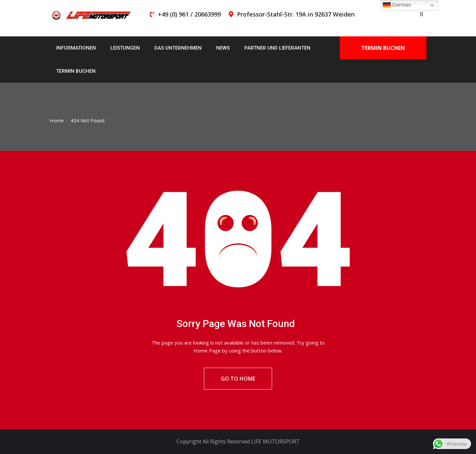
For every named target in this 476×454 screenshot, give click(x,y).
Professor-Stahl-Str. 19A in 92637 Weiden (296, 14)
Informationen (76, 48)
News (223, 48)
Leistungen (125, 48)
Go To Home (238, 379)
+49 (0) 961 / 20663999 (189, 14)
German (397, 5)
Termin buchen (76, 71)
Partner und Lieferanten (277, 48)
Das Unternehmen (178, 48)
